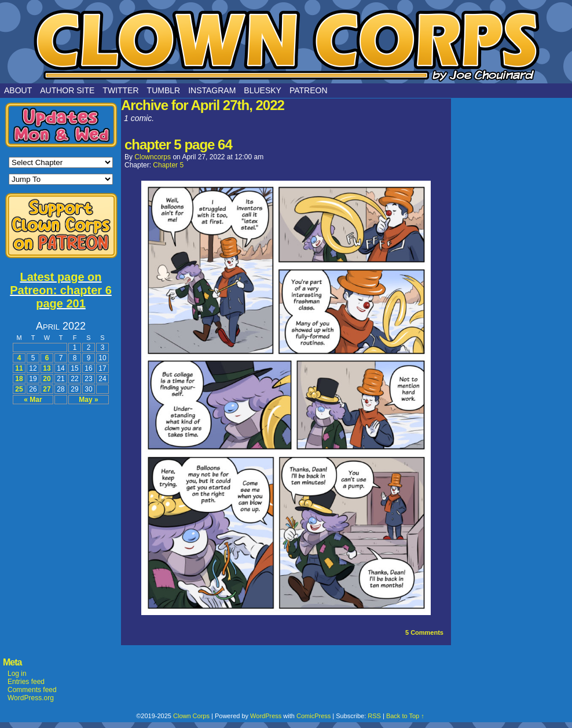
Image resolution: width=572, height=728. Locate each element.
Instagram (212, 90)
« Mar (33, 400)
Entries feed (26, 682)
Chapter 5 (168, 165)
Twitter (120, 90)
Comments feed (32, 690)
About (18, 90)
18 (19, 379)
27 (47, 389)
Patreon (309, 90)
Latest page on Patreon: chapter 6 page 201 (61, 290)
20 (47, 379)
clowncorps (153, 157)
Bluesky (263, 90)
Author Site (67, 90)
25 (19, 389)
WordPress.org (31, 698)
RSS (374, 716)
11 (19, 368)
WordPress (266, 716)
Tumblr (164, 90)
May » (88, 400)
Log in (17, 674)
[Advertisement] (61, 470)
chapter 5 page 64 (178, 144)
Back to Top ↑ (405, 716)
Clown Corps (286, 45)
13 (47, 368)
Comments (424, 632)
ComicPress (313, 716)
